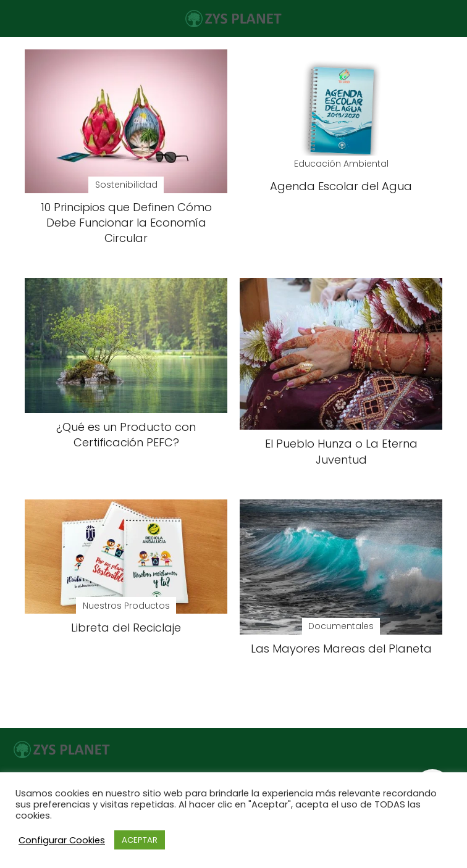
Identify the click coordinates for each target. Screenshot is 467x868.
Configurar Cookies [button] (62, 840)
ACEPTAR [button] (140, 840)
